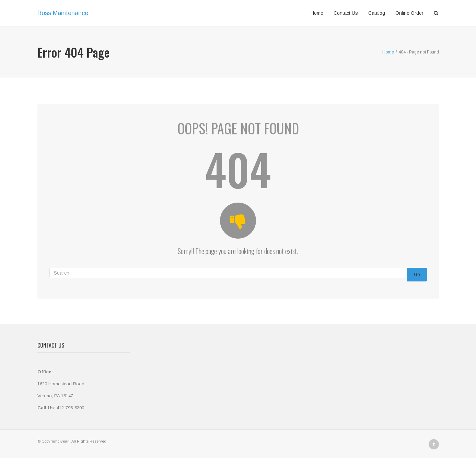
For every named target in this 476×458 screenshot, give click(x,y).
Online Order (409, 13)
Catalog (377, 13)
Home (317, 13)
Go (417, 274)
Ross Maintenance (63, 13)
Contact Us (346, 13)
